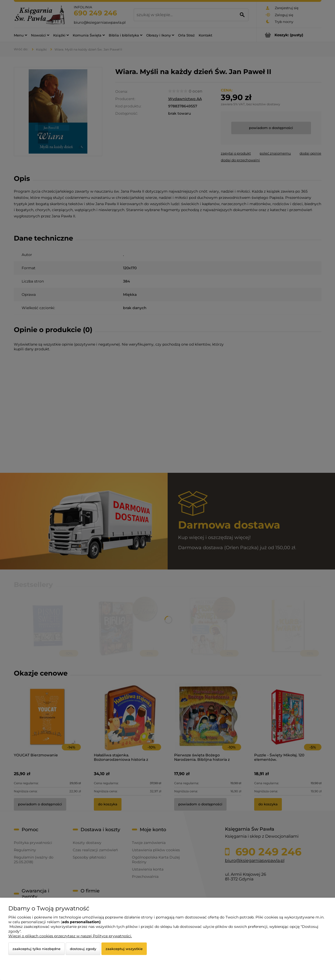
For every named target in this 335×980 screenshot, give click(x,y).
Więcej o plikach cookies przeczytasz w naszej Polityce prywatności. (70, 936)
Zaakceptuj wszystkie (124, 949)
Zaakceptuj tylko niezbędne (36, 949)
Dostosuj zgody (83, 949)
